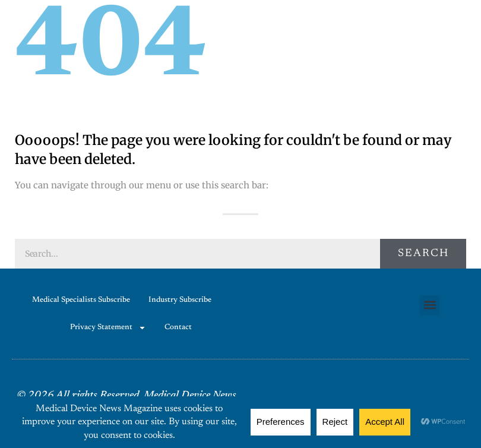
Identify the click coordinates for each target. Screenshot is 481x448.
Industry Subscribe (180, 300)
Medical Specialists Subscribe (81, 300)
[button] (430, 305)
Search (423, 254)
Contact (178, 327)
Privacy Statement (108, 328)
